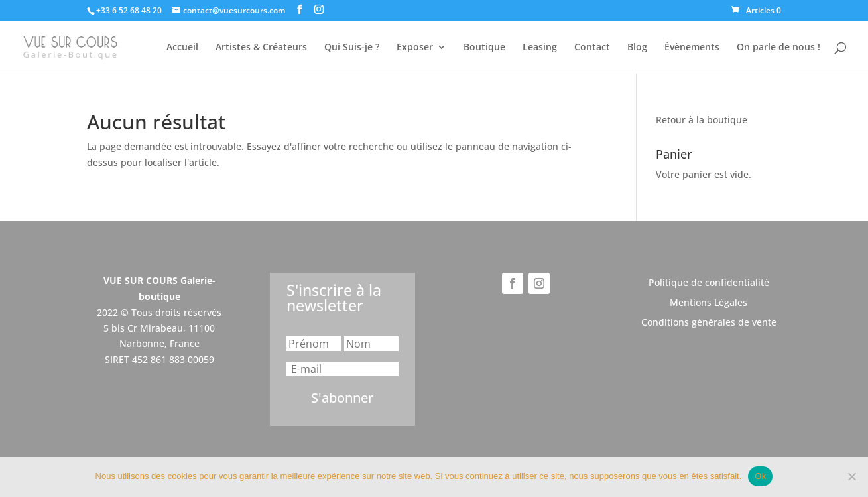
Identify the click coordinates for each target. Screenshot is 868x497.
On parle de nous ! (778, 48)
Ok (760, 476)
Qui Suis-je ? (352, 48)
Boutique (484, 48)
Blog (637, 48)
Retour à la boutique (702, 120)
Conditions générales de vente (709, 323)
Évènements (692, 48)
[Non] (851, 476)
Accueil (182, 48)
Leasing (540, 48)
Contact (592, 48)
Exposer (415, 48)
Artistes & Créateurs (261, 48)
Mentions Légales (709, 303)
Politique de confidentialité (709, 283)
